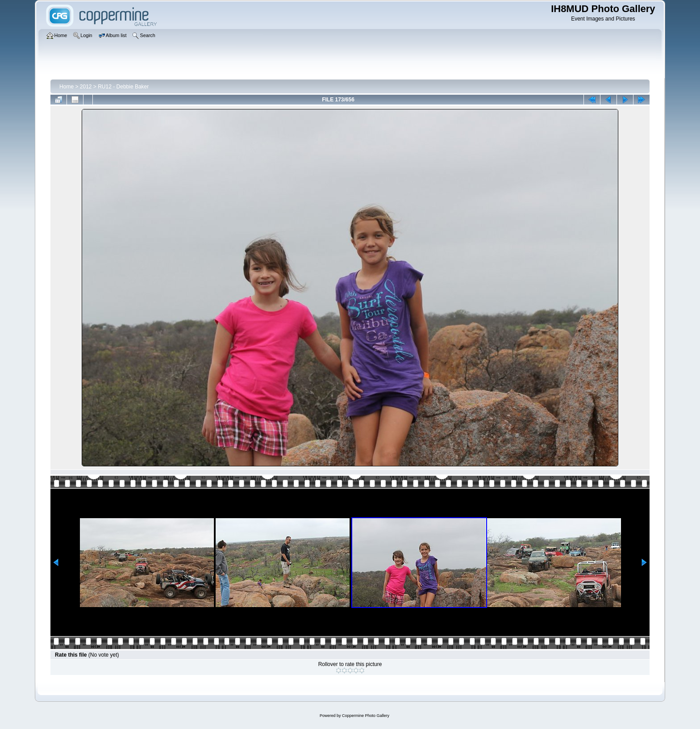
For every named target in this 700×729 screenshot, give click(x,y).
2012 (86, 87)
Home (67, 87)
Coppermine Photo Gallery (366, 716)
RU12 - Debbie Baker (123, 87)
